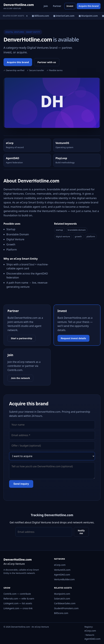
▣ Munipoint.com (89, 16)
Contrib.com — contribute (17, 594)
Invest (70, 6)
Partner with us (47, 62)
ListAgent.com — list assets (18, 603)
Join (46, 6)
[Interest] (52, 456)
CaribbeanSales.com (65, 603)
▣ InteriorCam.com (64, 16)
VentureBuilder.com (64, 579)
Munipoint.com (62, 594)
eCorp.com (60, 565)
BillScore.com (61, 613)
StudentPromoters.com (66, 608)
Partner (57, 6)
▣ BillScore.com (41, 16)
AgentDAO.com (62, 575)
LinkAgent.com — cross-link (18, 608)
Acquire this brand (89, 6)
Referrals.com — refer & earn (19, 599)
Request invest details (73, 338)
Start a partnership (21, 338)
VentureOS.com (62, 570)
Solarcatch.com (62, 599)
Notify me (81, 532)
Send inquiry (21, 484)
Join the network (20, 378)
